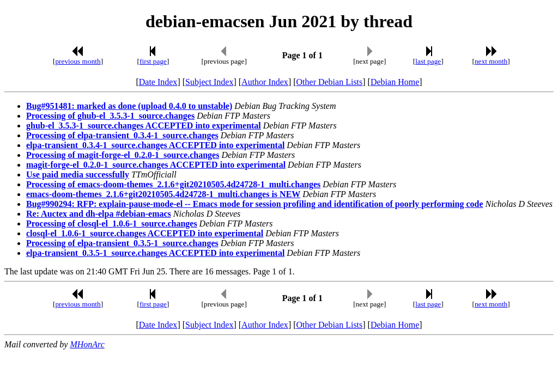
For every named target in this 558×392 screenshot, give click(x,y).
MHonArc (87, 344)
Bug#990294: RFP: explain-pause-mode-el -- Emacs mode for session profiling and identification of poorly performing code (255, 204)
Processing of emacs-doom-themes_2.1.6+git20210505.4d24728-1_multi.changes (173, 184)
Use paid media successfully (78, 174)
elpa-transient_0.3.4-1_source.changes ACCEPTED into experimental (155, 145)
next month (491, 61)
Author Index (265, 82)
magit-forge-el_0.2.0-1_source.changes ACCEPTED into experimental (156, 165)
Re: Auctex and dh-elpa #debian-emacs (99, 214)
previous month (78, 61)
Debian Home (395, 82)
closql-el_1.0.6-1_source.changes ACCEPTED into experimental (145, 233)
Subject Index (209, 82)
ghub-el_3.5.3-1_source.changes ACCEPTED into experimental (144, 125)
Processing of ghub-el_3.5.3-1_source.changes (110, 116)
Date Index (158, 82)
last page (428, 61)
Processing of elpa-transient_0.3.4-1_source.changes (122, 135)
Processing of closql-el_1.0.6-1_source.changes (112, 223)
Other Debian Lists (330, 82)
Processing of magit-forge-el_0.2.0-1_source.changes (123, 155)
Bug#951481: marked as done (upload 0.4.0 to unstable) (129, 106)
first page (153, 61)
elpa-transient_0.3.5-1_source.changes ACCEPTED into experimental (155, 253)
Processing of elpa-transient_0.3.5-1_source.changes (122, 243)
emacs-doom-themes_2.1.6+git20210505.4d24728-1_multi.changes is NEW (163, 194)
